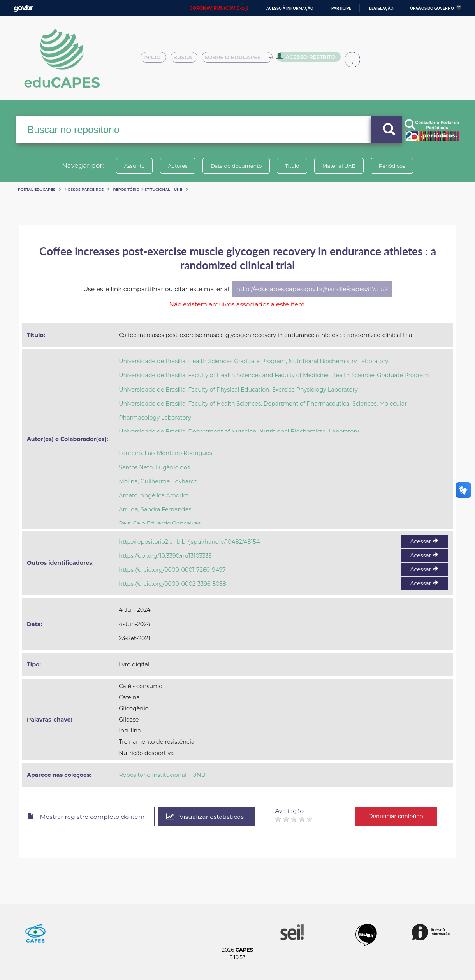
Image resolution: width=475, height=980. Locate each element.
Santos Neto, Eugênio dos (154, 467)
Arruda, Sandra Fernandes (155, 509)
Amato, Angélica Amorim (154, 495)
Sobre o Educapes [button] (241, 59)
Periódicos (393, 166)
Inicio (156, 59)
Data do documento (236, 166)
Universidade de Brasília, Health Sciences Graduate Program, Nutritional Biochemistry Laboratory (253, 361)
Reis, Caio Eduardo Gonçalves (160, 523)
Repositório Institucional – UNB (148, 189)
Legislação (381, 8)
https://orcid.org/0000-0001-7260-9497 (172, 570)
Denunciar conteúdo (397, 816)
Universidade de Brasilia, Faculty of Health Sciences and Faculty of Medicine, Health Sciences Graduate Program (274, 375)
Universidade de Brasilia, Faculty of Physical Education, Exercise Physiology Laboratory (238, 390)
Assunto (134, 166)
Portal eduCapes (37, 189)
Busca (187, 59)
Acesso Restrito (308, 58)
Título (292, 166)
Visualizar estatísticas (206, 817)
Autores (177, 166)
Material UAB (339, 166)
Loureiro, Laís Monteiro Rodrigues (165, 453)
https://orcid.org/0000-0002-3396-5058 (172, 584)
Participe (341, 8)
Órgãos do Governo (432, 8)
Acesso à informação (290, 8)
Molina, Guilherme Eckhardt (158, 481)
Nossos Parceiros (84, 189)
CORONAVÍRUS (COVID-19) (219, 8)
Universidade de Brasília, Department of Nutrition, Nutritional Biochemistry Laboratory (239, 432)
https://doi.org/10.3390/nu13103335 (165, 556)
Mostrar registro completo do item (87, 817)
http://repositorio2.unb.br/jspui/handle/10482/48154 (189, 542)
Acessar (424, 541)
